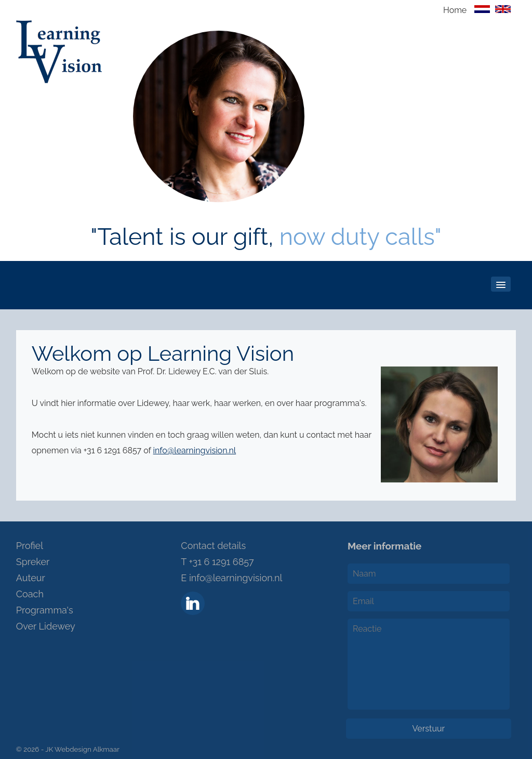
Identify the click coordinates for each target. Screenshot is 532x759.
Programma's (45, 610)
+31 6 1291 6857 (221, 562)
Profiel (30, 546)
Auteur (31, 578)
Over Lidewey (46, 626)
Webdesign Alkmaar (87, 749)
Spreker (33, 562)
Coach (30, 594)
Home (455, 10)
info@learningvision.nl (195, 450)
